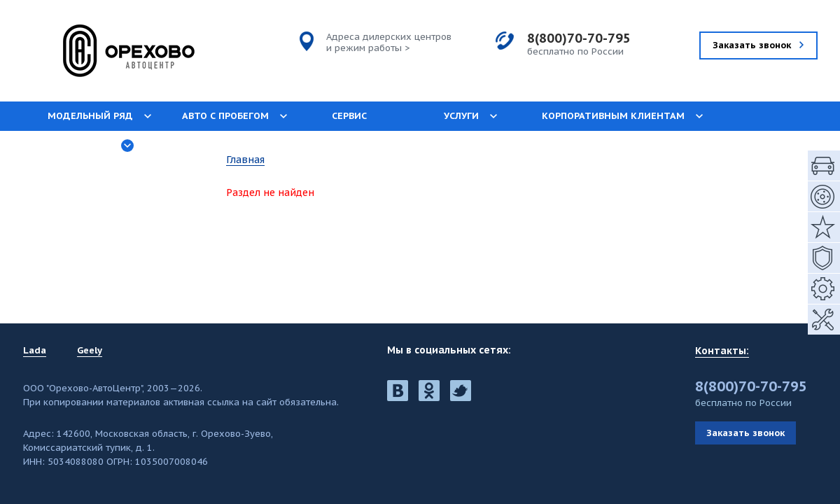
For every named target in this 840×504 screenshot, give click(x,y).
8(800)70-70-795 (579, 38)
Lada (35, 351)
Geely (90, 351)
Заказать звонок (745, 433)
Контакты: (722, 351)
